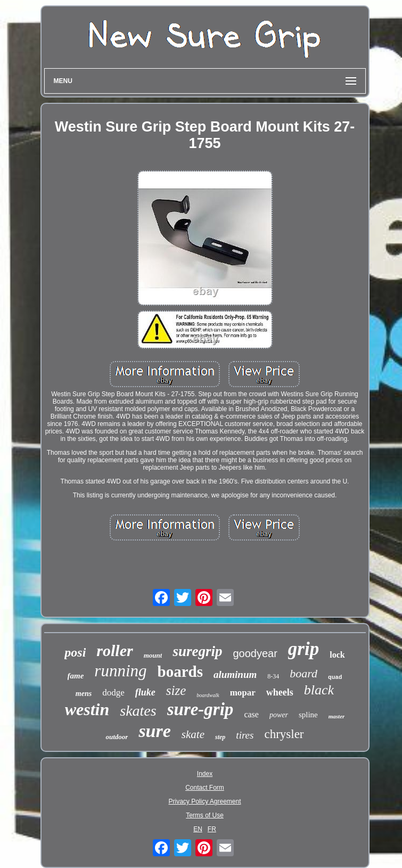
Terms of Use (205, 815)
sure (154, 731)
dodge (113, 693)
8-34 (273, 676)
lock (337, 655)
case (251, 714)
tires (245, 735)
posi (75, 652)
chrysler (284, 734)
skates (138, 711)
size (176, 690)
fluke (145, 692)
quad (335, 677)
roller (114, 650)
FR (212, 829)
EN (198, 829)
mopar (243, 693)
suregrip (197, 651)
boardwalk (208, 695)
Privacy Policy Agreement (204, 801)
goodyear (255, 653)
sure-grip (200, 709)
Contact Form (205, 788)
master (337, 716)
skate (193, 734)
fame (76, 676)
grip (303, 649)
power (279, 715)
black (319, 690)
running (120, 671)
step (220, 737)
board (303, 673)
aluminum (235, 674)
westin (87, 709)
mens (84, 694)
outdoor (117, 737)
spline (308, 715)
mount (153, 655)
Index (205, 774)
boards (180, 672)
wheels (280, 692)
